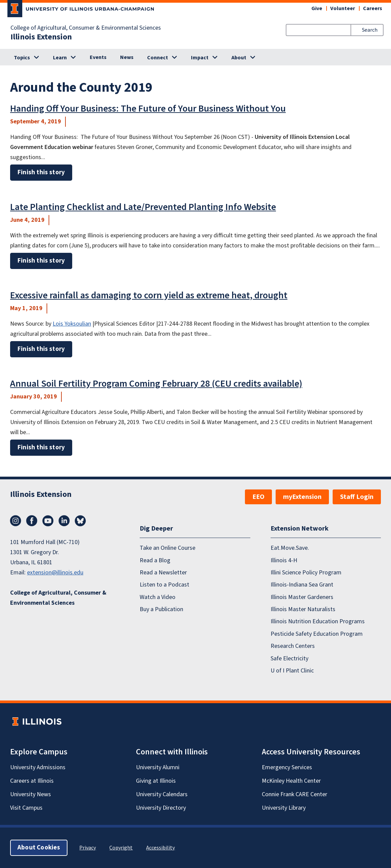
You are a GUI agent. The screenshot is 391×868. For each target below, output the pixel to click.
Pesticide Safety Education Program (317, 634)
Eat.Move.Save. (290, 548)
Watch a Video (158, 597)
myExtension (302, 497)
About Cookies (39, 848)
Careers (373, 8)
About (239, 58)
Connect (158, 58)
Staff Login (357, 497)
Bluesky (80, 521)
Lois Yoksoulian (72, 324)
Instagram (16, 521)
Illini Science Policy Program (306, 573)
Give (317, 8)
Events (98, 57)
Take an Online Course (167, 548)
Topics (22, 58)
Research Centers (293, 646)
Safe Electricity (289, 659)
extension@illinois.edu (55, 573)
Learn (60, 58)
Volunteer (343, 8)
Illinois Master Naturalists (303, 609)
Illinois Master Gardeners (302, 597)
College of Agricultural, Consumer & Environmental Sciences (86, 28)
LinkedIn (64, 521)
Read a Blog (155, 560)
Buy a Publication (161, 609)
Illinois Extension (41, 37)
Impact (200, 58)
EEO (258, 497)
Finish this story (41, 172)
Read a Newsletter (163, 573)
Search (370, 30)
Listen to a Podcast (164, 585)
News (127, 57)
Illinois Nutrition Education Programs (318, 621)
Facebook (32, 521)
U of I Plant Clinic (292, 671)
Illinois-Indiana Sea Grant (302, 585)
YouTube (48, 521)
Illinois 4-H (284, 560)
